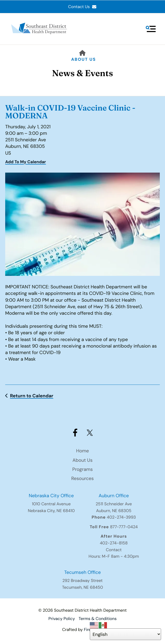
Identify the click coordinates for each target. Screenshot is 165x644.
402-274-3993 (121, 517)
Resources (82, 478)
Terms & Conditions (98, 619)
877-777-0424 (124, 527)
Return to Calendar (31, 396)
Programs (83, 469)
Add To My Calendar (26, 162)
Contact (114, 550)
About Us (84, 59)
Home (82, 451)
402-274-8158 (114, 543)
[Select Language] (126, 634)
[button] (151, 29)
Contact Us (83, 7)
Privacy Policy (62, 619)
